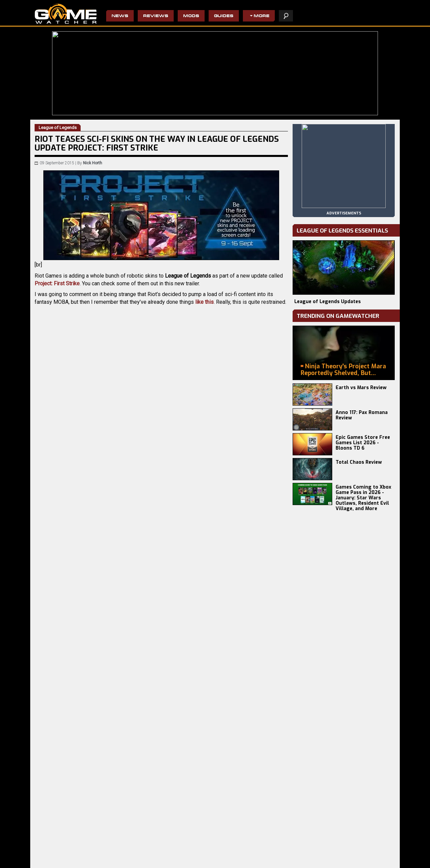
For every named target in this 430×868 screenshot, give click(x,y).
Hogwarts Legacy (228, 856)
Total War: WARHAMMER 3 (60, 862)
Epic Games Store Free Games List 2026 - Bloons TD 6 (363, 443)
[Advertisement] (161, 642)
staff (320, 859)
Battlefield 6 (46, 851)
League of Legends (92, 531)
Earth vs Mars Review (361, 388)
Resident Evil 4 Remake (234, 851)
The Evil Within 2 (168, 851)
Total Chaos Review (359, 462)
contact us (345, 859)
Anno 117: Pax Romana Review (362, 415)
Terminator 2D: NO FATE (116, 862)
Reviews (156, 16)
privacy (300, 859)
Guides (224, 16)
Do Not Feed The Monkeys (177, 856)
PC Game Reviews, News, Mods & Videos (66, 14)
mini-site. (192, 441)
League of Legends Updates (328, 302)
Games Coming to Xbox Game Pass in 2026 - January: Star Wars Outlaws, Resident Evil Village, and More (363, 498)
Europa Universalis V (54, 856)
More (262, 16)
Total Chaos (105, 856)
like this (204, 302)
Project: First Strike (57, 283)
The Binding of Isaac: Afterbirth (240, 862)
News (120, 16)
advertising (377, 859)
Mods (191, 16)
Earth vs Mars (107, 851)
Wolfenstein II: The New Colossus (184, 862)
